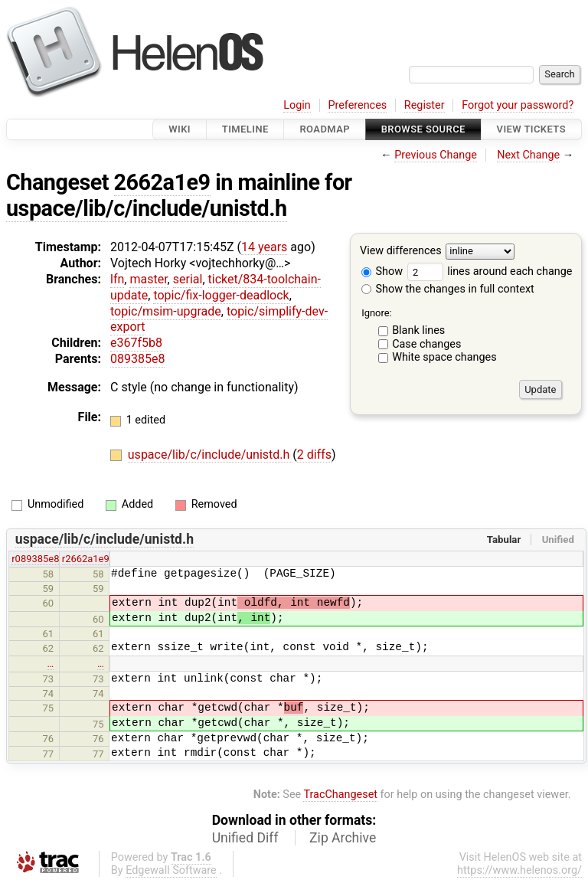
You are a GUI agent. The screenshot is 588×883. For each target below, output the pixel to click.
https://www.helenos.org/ (519, 870)
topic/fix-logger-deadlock (221, 295)
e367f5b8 (136, 343)
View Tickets (531, 129)
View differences (401, 252)
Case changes (426, 344)
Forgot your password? (518, 105)
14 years (264, 247)
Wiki (180, 129)
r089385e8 (35, 559)
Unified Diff (245, 838)
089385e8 (137, 359)
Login (297, 105)
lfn (117, 279)
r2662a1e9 (86, 559)
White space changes (444, 357)
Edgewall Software (171, 870)
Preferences (357, 105)
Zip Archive (343, 838)
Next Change (528, 155)
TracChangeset (340, 795)
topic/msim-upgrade (166, 311)
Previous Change (436, 155)
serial (188, 279)
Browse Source (423, 129)
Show (382, 271)
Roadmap (325, 129)
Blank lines (418, 330)
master (148, 279)
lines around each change (490, 271)
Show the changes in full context (448, 289)
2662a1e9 (162, 182)
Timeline (245, 129)
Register (425, 105)
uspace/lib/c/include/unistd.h (147, 208)
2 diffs (314, 455)
